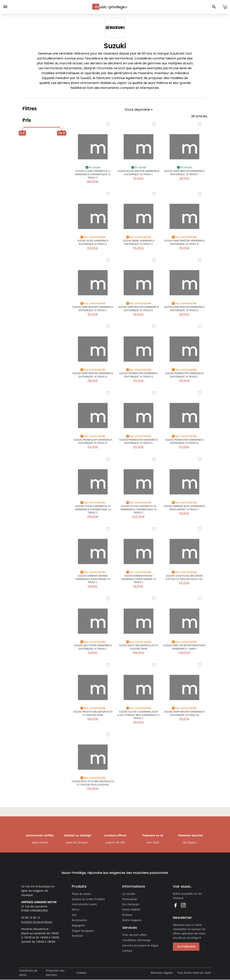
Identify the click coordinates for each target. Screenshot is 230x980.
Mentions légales (162, 973)
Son (74, 915)
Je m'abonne (186, 946)
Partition (77, 936)
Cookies (81, 973)
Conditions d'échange (136, 940)
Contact (127, 951)
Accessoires (79, 920)
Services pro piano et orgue (140, 945)
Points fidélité (131, 909)
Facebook (175, 905)
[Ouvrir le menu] (5, 7)
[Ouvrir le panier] (225, 7)
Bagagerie (78, 925)
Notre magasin (132, 920)
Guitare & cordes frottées (88, 899)
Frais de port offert (135, 935)
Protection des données (55, 973)
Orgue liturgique (83, 931)
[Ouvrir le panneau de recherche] (214, 7)
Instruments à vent (84, 904)
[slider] (22, 127)
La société (129, 894)
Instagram (183, 905)
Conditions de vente (28, 973)
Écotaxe (127, 915)
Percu (76, 909)
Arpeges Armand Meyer (37, 922)
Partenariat (130, 899)
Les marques (131, 904)
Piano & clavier (82, 894)
